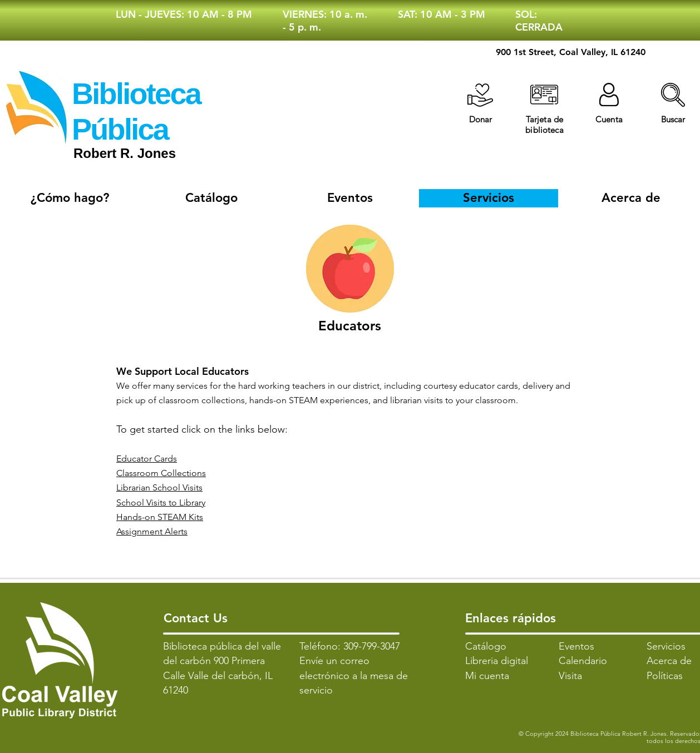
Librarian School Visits (159, 487)
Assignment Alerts (152, 531)
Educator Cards (147, 459)
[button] (673, 95)
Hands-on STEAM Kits (160, 517)
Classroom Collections (161, 473)
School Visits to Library (161, 502)
